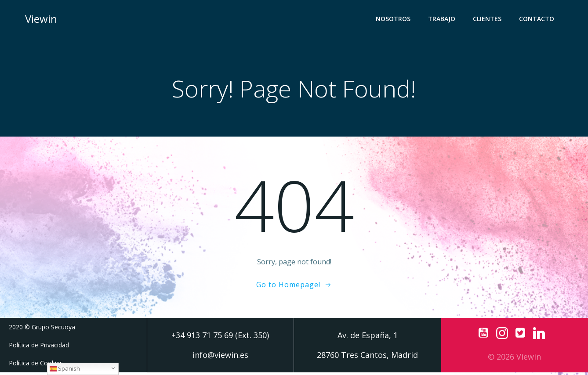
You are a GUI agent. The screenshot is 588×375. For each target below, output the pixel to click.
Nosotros (395, 20)
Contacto (538, 20)
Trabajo (443, 20)
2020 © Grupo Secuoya (42, 330)
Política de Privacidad (39, 348)
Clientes (489, 20)
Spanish (65, 368)
